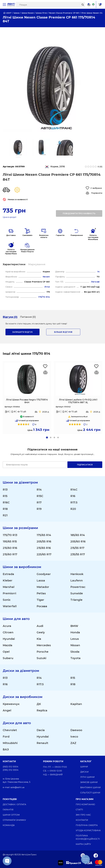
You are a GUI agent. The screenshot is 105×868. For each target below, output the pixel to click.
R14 (39, 490)
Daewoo (76, 730)
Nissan (75, 645)
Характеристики (14, 264)
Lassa (41, 580)
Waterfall (10, 606)
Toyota (75, 658)
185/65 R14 (78, 535)
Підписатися (85, 465)
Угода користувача (88, 830)
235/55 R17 (78, 554)
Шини (84, 767)
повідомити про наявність (79, 213)
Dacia (41, 730)
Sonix (7, 600)
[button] (47, 437)
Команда (9, 825)
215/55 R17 (77, 548)
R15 (5, 496)
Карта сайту (83, 844)
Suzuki (41, 658)
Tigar (40, 600)
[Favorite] (93, 5)
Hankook (77, 574)
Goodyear (44, 574)
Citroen (8, 632)
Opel (6, 652)
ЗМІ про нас (83, 815)
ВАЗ (6, 749)
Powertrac (78, 587)
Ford (6, 737)
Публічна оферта (87, 825)
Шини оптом (11, 815)
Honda (75, 632)
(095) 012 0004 (11, 770)
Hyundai (9, 639)
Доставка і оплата (14, 804)
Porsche (43, 652)
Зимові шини (89, 782)
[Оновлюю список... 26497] (45, 372)
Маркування (37, 264)
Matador (43, 587)
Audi (40, 626)
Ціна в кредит (10, 217)
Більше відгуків (63, 332)
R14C (74, 490)
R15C (40, 496)
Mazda (8, 645)
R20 (73, 509)
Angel (7, 710)
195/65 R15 (10, 541)
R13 (5, 490)
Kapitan (76, 704)
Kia (39, 639)
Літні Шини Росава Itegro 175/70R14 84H (27, 401)
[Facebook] (96, 855)
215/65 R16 (44, 548)
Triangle (76, 600)
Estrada (8, 574)
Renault (42, 743)
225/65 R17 (44, 554)
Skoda (75, 652)
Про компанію (85, 804)
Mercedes (44, 645)
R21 (5, 515)
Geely (41, 632)
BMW (74, 626)
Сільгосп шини (90, 793)
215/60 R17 (10, 554)
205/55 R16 (44, 541)
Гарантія (8, 810)
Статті (79, 810)
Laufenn (77, 580)
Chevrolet (10, 730)
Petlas (41, 593)
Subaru (8, 658)
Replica (42, 710)
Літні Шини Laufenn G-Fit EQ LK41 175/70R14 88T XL (78, 401)
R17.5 (74, 502)
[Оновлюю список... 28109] (96, 372)
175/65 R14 (44, 535)
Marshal (9, 587)
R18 (5, 509)
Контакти (82, 820)
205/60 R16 (78, 541)
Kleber (8, 580)
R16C (6, 502)
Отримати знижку (14, 820)
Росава (42, 606)
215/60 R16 (10, 548)
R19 (39, 509)
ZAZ (73, 743)
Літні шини (87, 777)
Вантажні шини (90, 787)
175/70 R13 (10, 535)
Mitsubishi (10, 743)
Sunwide (77, 593)
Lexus (75, 639)
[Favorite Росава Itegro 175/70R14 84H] (45, 366)
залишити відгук (22, 332)
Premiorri (9, 593)
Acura (7, 626)
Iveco (74, 737)
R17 (39, 502)
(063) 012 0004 (10, 767)
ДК (39, 704)
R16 (73, 496)
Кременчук (11, 704)
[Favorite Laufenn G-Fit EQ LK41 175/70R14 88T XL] (96, 366)
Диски (84, 772)
